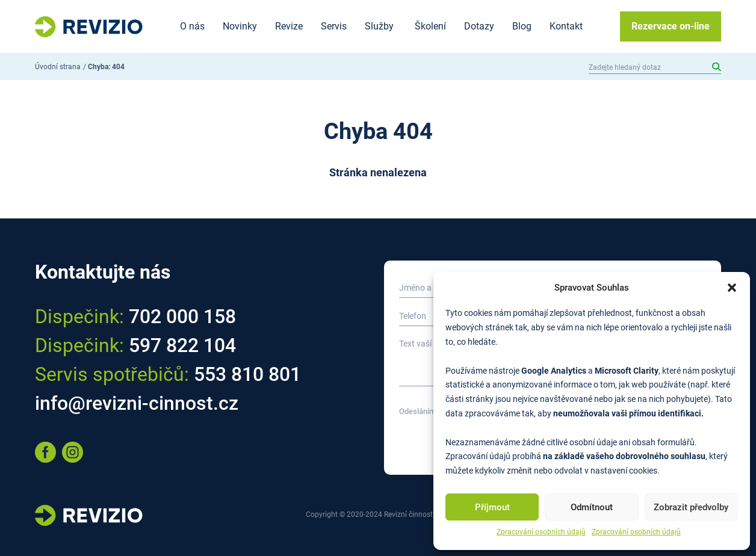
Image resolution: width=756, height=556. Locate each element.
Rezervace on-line (671, 26)
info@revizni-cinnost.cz (137, 403)
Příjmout (492, 507)
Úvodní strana (58, 67)
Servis (334, 26)
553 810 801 (247, 374)
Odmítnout (592, 507)
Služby (379, 26)
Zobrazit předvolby (691, 507)
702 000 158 (182, 317)
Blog (522, 26)
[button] (732, 288)
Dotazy (479, 26)
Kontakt (566, 26)
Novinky (240, 26)
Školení (430, 26)
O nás (192, 26)
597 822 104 (182, 345)
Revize (289, 26)
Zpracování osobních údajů (541, 532)
